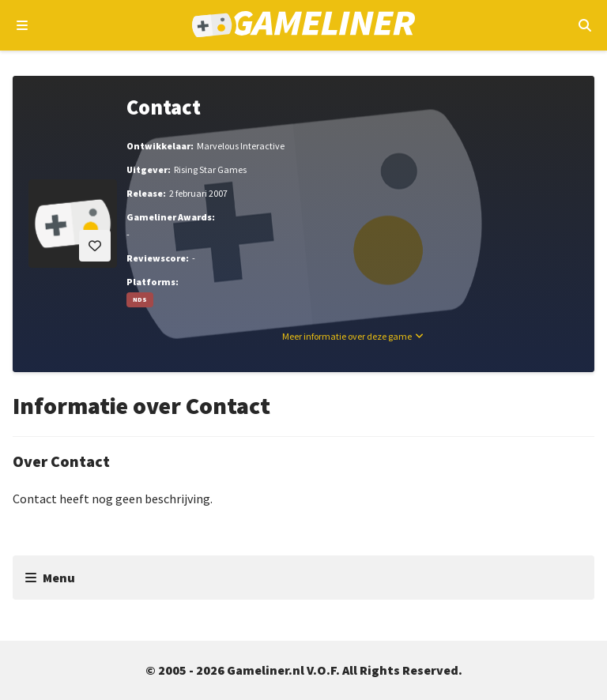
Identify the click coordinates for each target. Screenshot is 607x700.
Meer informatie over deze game (347, 336)
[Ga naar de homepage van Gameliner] (304, 26)
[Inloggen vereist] (95, 246)
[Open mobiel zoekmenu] (584, 25)
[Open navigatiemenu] (23, 25)
